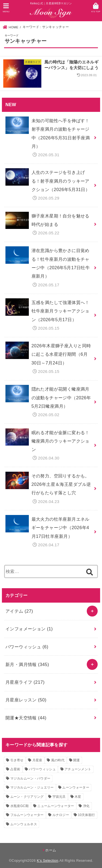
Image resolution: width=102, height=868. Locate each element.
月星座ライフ (25, 682)
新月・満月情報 (27, 664)
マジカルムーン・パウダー (30, 778)
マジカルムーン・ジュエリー (32, 787)
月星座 (37, 760)
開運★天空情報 (26, 718)
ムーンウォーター (76, 787)
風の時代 (58, 760)
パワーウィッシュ (27, 647)
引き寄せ (17, 760)
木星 (78, 797)
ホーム (51, 850)
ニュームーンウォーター (56, 806)
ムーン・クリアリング (27, 797)
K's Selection (47, 861)
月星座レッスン (26, 700)
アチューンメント (78, 769)
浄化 (86, 806)
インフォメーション (29, 629)
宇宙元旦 (59, 797)
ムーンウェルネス (24, 824)
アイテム (19, 611)
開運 (77, 760)
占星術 (15, 769)
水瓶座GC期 (20, 806)
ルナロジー (61, 815)
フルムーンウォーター (27, 815)
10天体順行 (86, 815)
